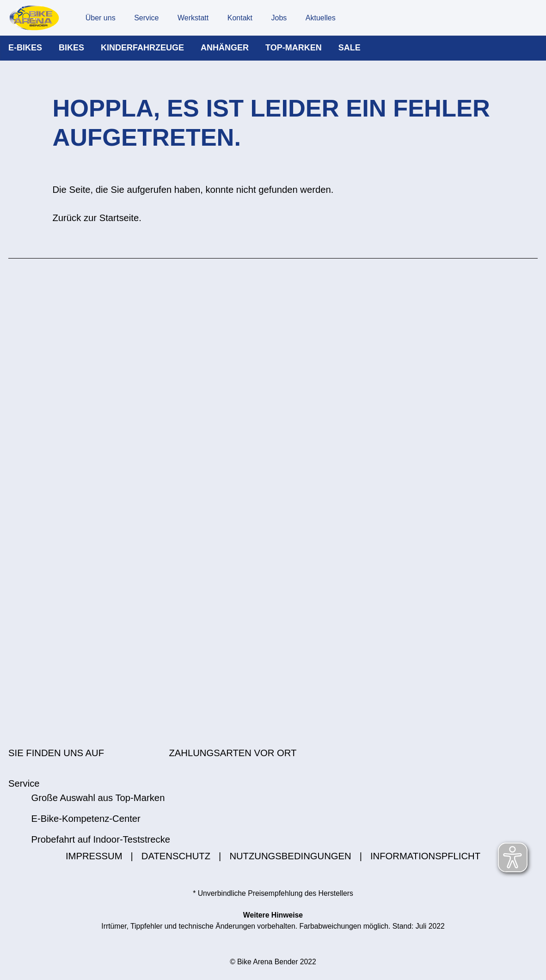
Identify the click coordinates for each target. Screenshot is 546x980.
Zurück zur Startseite (95, 227)
